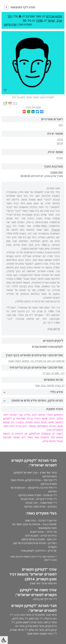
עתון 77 (46, 373)
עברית (60, 158)
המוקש (26, 361)
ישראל (51, 21)
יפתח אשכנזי (57, 172)
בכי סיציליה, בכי (38, 361)
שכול (37, 385)
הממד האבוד (15, 361)
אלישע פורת (54, 329)
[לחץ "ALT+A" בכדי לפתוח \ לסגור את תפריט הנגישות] (4, 640)
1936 (39, 21)
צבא (43, 385)
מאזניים (55, 373)
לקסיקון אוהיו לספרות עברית (47, 347)
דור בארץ (60, 385)
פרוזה (60, 139)
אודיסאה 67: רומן (56, 361)
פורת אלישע (10, 24)
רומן (61, 125)
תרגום (60, 143)
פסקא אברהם (54, 16)
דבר (62, 373)
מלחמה (50, 385)
